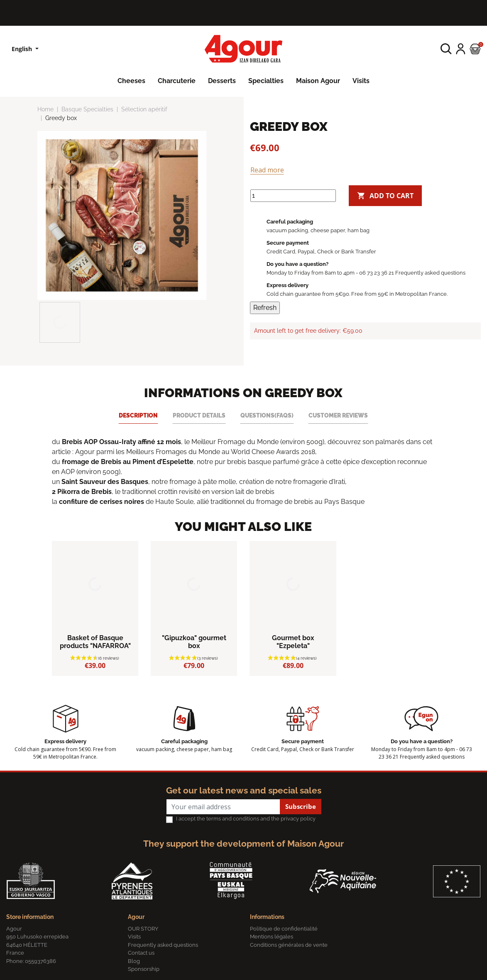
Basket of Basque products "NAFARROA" (95, 642)
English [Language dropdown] (23, 49)
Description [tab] (138, 415)
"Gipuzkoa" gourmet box (194, 642)
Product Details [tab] (199, 415)
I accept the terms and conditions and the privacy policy (246, 819)
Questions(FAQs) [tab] (267, 415)
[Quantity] (293, 196)
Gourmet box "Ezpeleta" (293, 642)
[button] (446, 49)
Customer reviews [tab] (338, 415)
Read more (267, 170)
